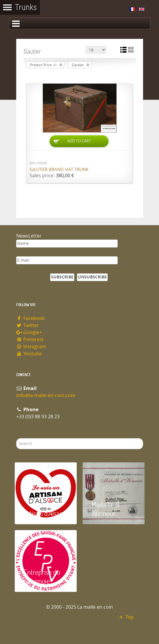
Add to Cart (79, 141)
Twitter (28, 325)
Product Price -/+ (43, 65)
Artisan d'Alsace (45, 513)
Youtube (29, 354)
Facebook (31, 318)
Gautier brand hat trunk (59, 170)
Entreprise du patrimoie (42, 576)
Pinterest (30, 340)
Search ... (16, 438)
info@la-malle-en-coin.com (46, 395)
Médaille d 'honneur (105, 509)
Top (126, 617)
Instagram (31, 347)
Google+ (29, 332)
